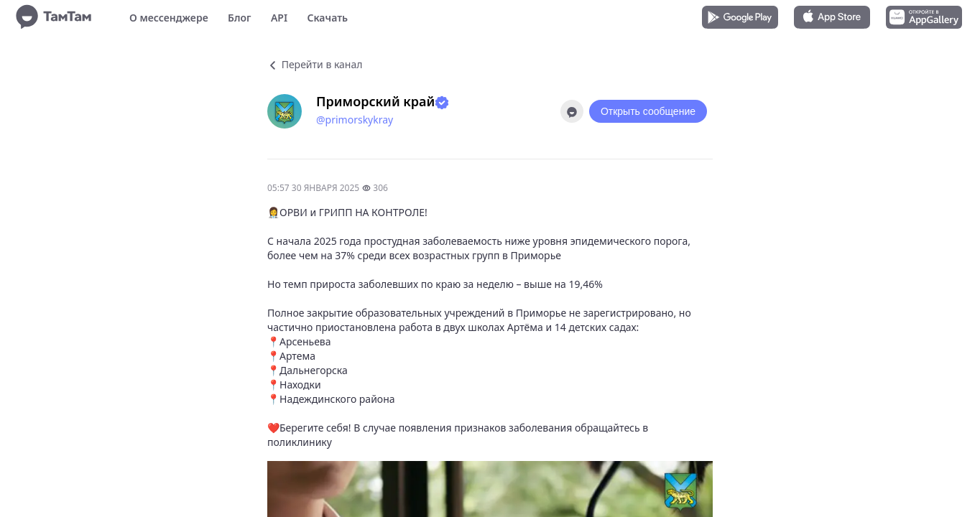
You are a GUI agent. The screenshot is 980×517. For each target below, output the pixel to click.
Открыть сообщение (648, 111)
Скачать (327, 18)
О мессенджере (169, 18)
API (279, 18)
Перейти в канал (315, 64)
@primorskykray (355, 120)
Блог (239, 18)
